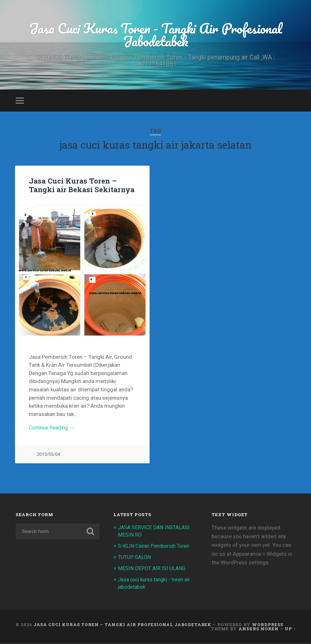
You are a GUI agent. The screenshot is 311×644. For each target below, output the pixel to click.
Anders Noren (259, 629)
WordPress (268, 625)
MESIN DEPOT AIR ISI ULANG (153, 569)
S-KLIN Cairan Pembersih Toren (156, 548)
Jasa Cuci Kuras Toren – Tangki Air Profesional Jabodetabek (122, 625)
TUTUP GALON (136, 559)
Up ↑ (290, 629)
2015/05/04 (48, 456)
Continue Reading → (53, 430)
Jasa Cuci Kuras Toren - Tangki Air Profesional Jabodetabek (156, 35)
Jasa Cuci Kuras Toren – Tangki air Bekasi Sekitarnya (82, 186)
